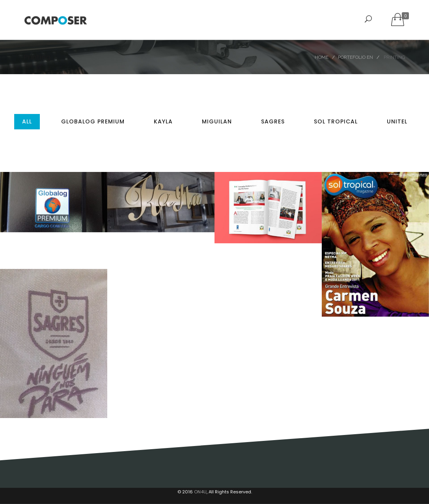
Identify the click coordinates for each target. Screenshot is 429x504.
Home (322, 57)
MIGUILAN (217, 121)
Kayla (163, 121)
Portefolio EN (355, 57)
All (27, 121)
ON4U (200, 492)
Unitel (397, 121)
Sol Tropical (336, 121)
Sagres (273, 121)
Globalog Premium (93, 121)
